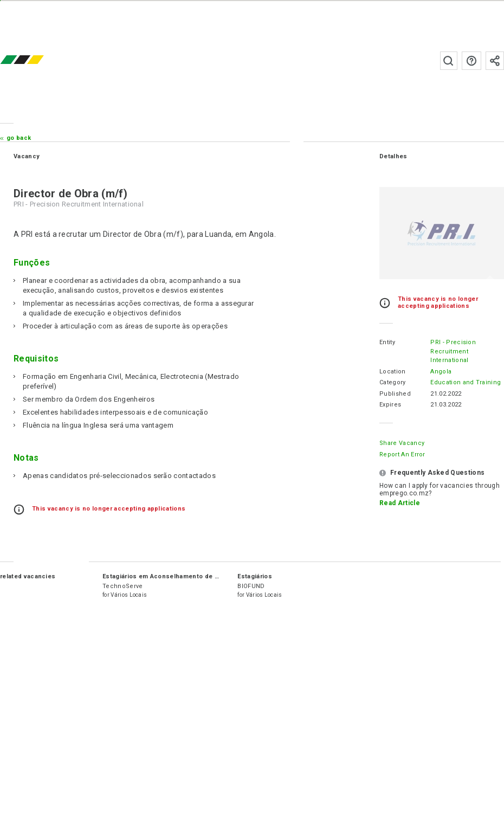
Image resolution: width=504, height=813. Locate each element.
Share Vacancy (402, 443)
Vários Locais (129, 595)
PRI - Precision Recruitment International (453, 351)
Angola (441, 372)
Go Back (19, 138)
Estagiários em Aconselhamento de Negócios (173, 576)
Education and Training (466, 382)
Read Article (400, 503)
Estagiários (255, 576)
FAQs (471, 61)
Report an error (402, 454)
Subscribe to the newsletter (495, 61)
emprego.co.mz (38, 60)
